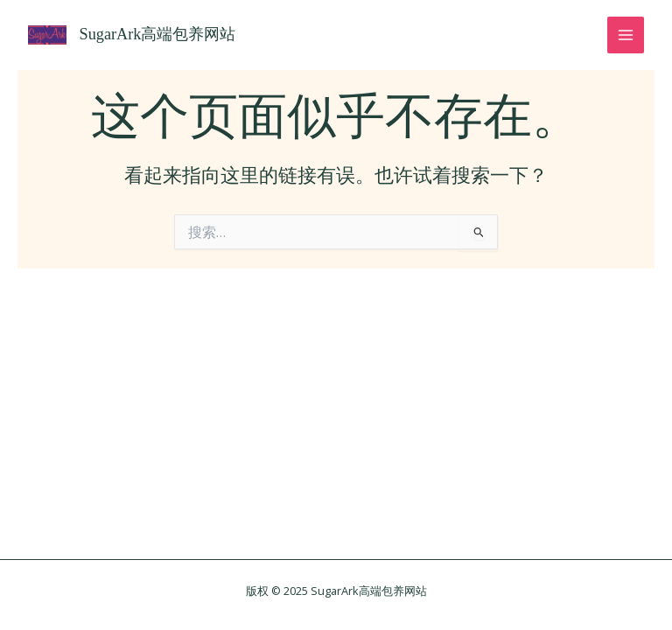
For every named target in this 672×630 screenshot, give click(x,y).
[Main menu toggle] (626, 35)
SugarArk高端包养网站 (158, 34)
